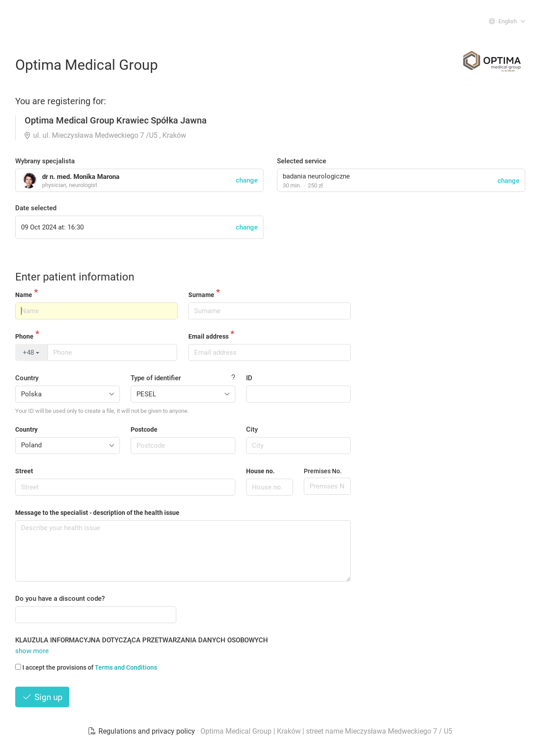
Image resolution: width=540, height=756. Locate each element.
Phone (24, 336)
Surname (201, 295)
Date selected (36, 208)
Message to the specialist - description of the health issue (97, 513)
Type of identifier (156, 378)
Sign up (43, 697)
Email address (208, 336)
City (252, 429)
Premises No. (323, 471)
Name (24, 295)
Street (24, 471)
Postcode (144, 429)
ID (249, 378)
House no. (260, 471)
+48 (31, 353)
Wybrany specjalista (45, 161)
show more (32, 651)
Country (27, 378)
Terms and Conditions (126, 667)
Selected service (302, 161)
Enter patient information (75, 277)
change (508, 181)
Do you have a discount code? (60, 599)
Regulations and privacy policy (142, 731)
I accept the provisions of (86, 667)
